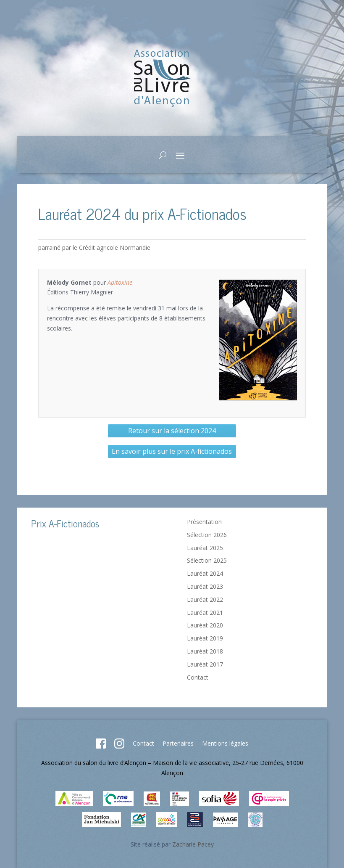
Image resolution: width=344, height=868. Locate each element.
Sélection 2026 (207, 535)
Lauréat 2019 (205, 638)
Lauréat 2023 (205, 586)
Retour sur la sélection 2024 (172, 431)
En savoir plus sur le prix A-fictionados (172, 451)
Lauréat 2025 (205, 548)
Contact (198, 677)
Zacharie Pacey (193, 844)
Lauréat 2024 (205, 573)
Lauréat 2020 (205, 625)
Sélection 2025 (207, 560)
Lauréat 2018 (205, 651)
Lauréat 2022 (205, 599)
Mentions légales (225, 743)
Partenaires (178, 743)
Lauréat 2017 (205, 664)
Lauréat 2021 (205, 613)
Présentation (204, 522)
